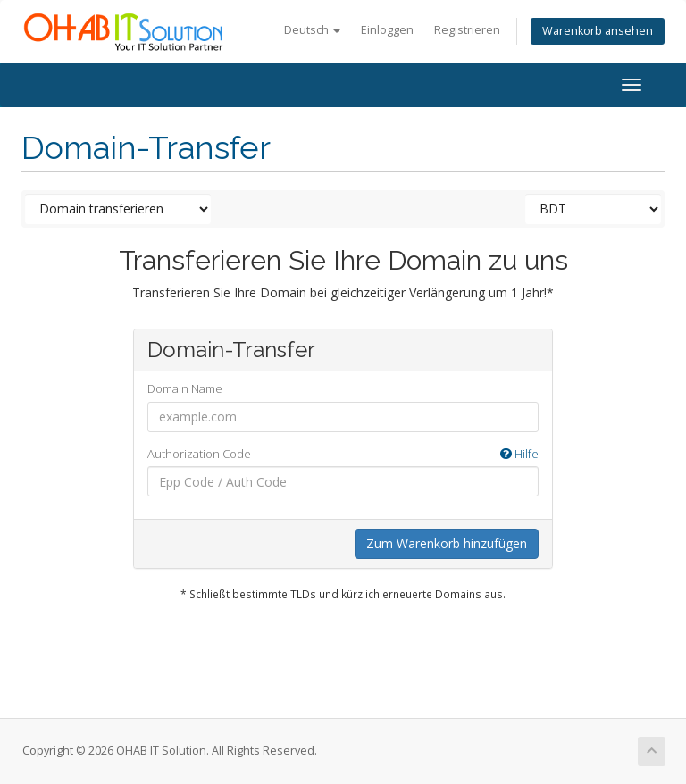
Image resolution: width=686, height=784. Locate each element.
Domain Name (185, 388)
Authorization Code (343, 454)
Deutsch (312, 30)
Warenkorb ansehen (598, 31)
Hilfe (519, 454)
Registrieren (467, 30)
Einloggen (387, 30)
